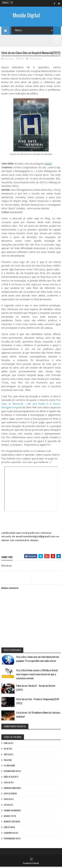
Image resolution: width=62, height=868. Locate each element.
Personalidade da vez (12, 840)
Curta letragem (10, 795)
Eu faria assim (9, 767)
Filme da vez (9, 744)
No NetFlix (8, 750)
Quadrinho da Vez (11, 834)
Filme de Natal (9, 828)
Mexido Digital (26, 15)
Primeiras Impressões (12, 789)
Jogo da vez (9, 784)
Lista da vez (9, 806)
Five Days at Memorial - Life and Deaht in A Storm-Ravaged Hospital (31, 405)
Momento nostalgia (12, 823)
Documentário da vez (12, 772)
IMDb (48, 165)
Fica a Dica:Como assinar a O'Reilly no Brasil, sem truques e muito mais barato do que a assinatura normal (37, 675)
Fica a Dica (8, 761)
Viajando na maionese (12, 812)
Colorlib (36, 864)
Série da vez (36, 60)
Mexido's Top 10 (10, 817)
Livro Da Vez (9, 800)
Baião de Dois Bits (11, 778)
